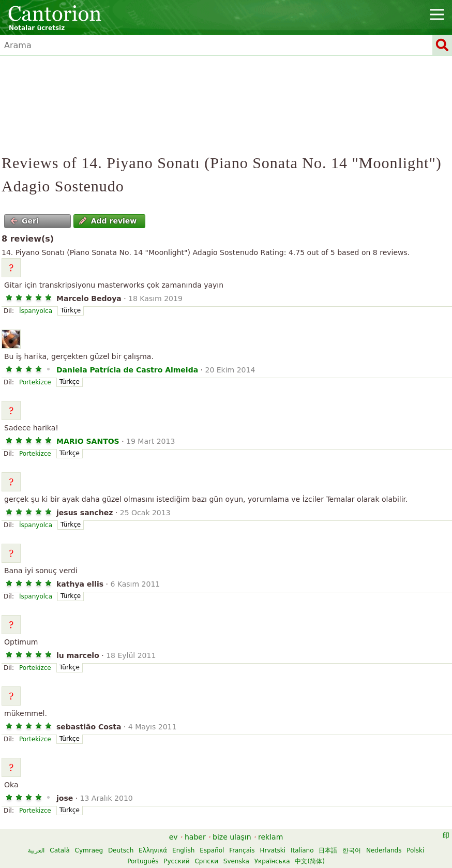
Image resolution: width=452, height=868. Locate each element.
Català (59, 850)
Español (212, 850)
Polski (415, 850)
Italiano (302, 850)
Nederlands (384, 850)
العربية (36, 850)
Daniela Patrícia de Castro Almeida (127, 370)
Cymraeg (89, 850)
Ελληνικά (153, 850)
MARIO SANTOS (88, 441)
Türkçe (71, 310)
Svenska (236, 861)
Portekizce (35, 382)
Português (143, 861)
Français (242, 850)
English (183, 850)
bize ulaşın (232, 837)
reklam (270, 837)
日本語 (328, 850)
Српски (206, 861)
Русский (176, 861)
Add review (108, 221)
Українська (272, 861)
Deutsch (121, 850)
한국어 (352, 850)
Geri (25, 221)
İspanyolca (36, 311)
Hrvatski (273, 850)
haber (195, 837)
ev (174, 837)
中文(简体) (310, 861)
